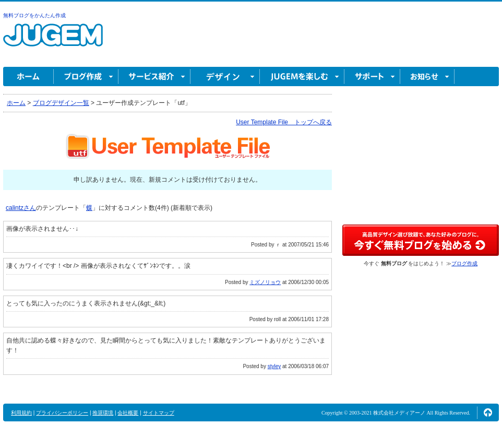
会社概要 (128, 413)
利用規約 (21, 413)
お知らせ (427, 76)
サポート (372, 76)
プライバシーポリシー (62, 413)
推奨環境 (103, 413)
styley (274, 366)
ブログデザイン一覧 (61, 103)
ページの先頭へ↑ (488, 412)
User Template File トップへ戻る (284, 122)
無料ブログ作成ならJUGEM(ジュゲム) (53, 41)
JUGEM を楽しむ (302, 76)
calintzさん (21, 208)
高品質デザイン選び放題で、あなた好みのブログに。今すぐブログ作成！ (421, 240)
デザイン (225, 76)
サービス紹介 (154, 76)
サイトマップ (159, 413)
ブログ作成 (86, 76)
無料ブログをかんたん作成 (34, 15)
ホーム (28, 76)
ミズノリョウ (265, 282)
